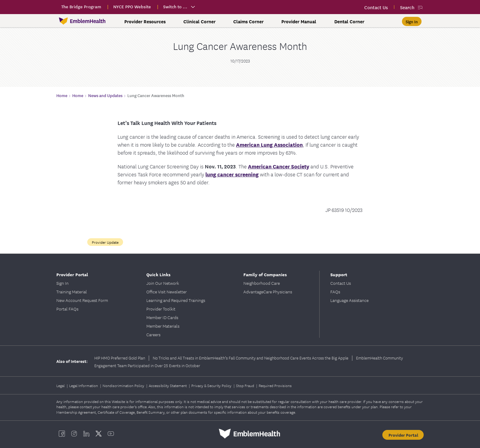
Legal (61, 385)
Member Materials (163, 326)
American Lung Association (269, 144)
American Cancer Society (279, 166)
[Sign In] (412, 21)
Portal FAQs (67, 309)
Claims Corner (248, 21)
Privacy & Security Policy (212, 385)
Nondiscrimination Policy (124, 385)
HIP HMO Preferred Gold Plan (120, 358)
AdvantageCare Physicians (268, 292)
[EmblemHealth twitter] (99, 434)
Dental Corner (349, 21)
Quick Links (158, 274)
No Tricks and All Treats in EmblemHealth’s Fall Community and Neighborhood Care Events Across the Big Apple (251, 358)
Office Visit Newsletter (167, 292)
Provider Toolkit (161, 309)
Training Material (72, 292)
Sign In (62, 283)
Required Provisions (275, 385)
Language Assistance (349, 300)
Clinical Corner (199, 21)
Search (407, 7)
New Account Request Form (82, 300)
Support (339, 274)
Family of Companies (265, 274)
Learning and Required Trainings (176, 300)
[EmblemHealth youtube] (111, 434)
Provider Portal (72, 274)
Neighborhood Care (262, 283)
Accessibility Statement (168, 385)
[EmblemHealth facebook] (62, 434)
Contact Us (341, 283)
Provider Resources (145, 21)
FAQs (335, 292)
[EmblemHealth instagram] (74, 434)
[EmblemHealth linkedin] (86, 434)
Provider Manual (299, 21)
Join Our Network (163, 283)
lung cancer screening (232, 174)
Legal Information (84, 385)
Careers (153, 334)
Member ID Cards (162, 317)
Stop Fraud (246, 385)
